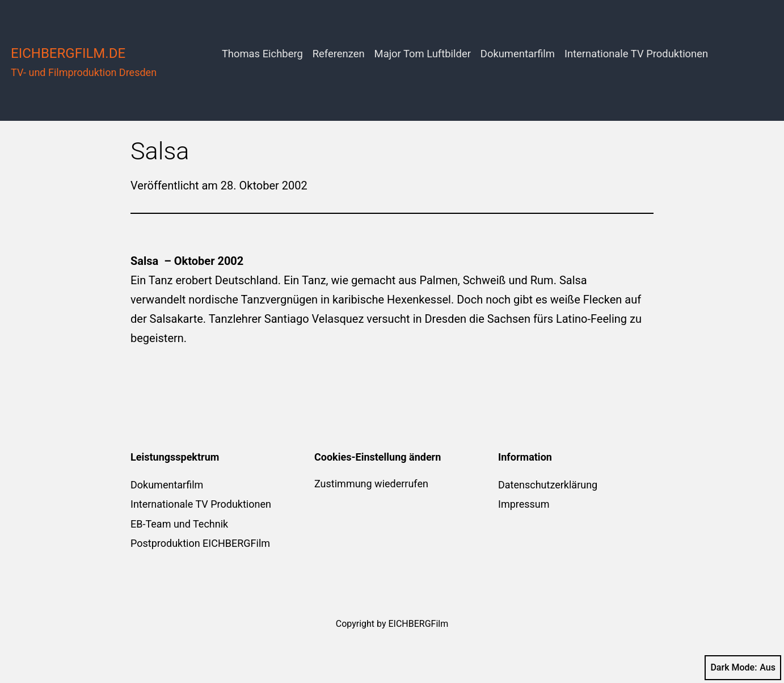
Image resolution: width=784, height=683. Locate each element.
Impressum (524, 504)
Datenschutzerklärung (548, 485)
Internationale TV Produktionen (636, 54)
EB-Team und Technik (179, 524)
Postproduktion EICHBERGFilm (200, 543)
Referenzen (339, 54)
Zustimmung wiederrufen (371, 484)
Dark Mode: (743, 668)
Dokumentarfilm (518, 54)
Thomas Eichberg (262, 54)
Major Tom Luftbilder (423, 54)
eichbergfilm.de (68, 53)
